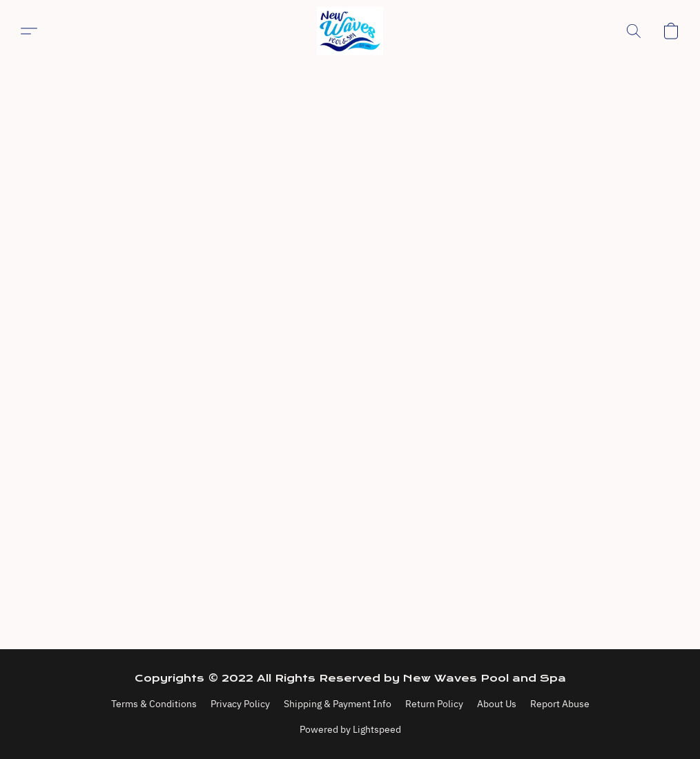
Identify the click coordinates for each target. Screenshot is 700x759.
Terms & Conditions (154, 704)
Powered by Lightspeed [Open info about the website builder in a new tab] (350, 729)
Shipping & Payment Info (338, 704)
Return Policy (434, 704)
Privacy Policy (240, 704)
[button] (350, 31)
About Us (497, 704)
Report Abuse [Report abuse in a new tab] (560, 704)
